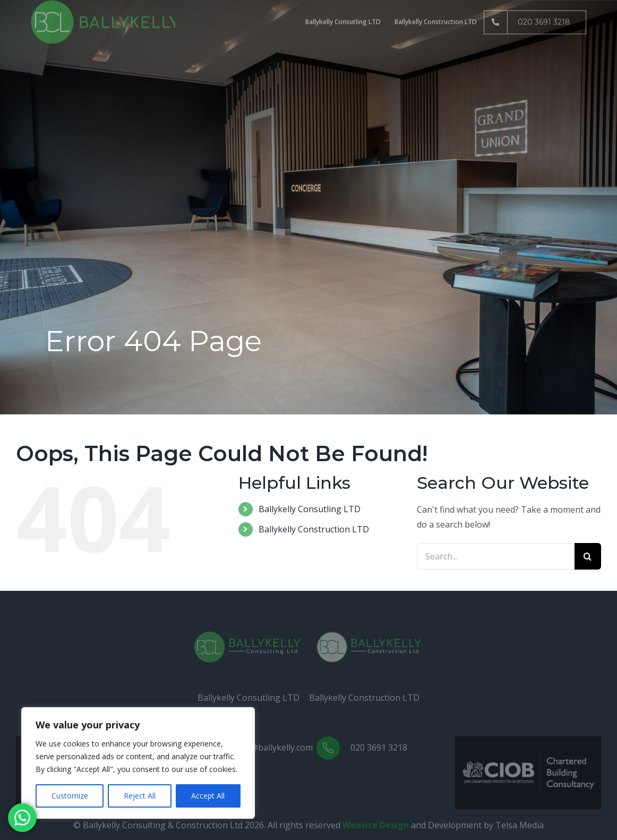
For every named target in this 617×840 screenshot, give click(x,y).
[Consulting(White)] (247, 639)
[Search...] (496, 556)
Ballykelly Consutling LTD (310, 509)
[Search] (588, 556)
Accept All (208, 796)
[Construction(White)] (370, 639)
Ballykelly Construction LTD (314, 529)
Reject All (140, 796)
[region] (138, 763)
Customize (70, 796)
